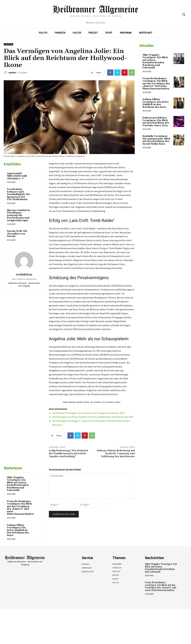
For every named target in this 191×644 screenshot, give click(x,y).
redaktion (12, 73)
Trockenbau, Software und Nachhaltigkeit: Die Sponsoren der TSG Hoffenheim (18, 194)
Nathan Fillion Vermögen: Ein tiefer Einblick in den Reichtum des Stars (18, 530)
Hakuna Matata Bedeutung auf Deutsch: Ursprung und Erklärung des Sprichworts (116, 453)
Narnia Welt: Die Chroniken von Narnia (17, 234)
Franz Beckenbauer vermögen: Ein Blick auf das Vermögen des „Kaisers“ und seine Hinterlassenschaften (20, 508)
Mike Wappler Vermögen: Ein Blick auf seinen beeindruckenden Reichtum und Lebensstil (18, 484)
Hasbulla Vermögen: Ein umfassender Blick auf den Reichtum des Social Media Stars (156, 140)
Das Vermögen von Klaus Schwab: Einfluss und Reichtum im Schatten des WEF (93, 417)
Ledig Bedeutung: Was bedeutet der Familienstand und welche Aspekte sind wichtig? (69, 453)
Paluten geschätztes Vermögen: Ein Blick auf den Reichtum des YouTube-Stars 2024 (156, 122)
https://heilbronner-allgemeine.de (24, 279)
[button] (184, 14)
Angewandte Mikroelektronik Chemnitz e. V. (17, 176)
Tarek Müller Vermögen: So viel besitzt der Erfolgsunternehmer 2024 (88, 413)
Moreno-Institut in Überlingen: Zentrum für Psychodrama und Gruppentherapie (18, 215)
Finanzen (8, 44)
